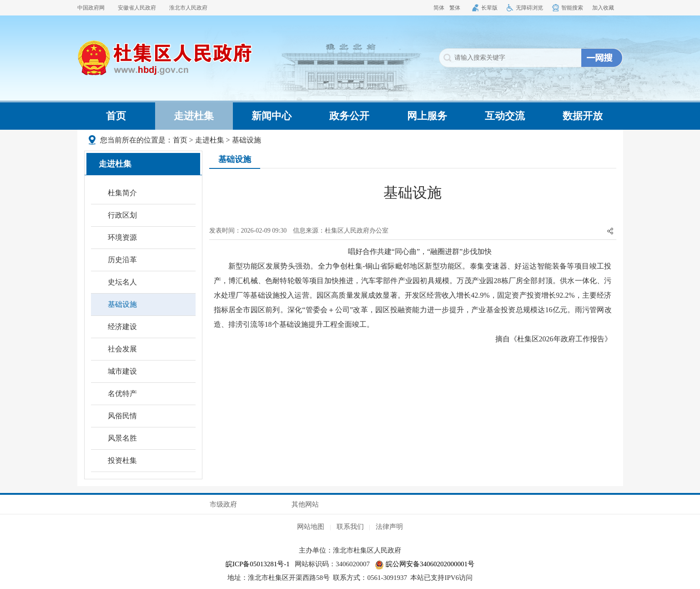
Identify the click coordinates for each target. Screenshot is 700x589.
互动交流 (505, 116)
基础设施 (247, 140)
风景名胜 (122, 438)
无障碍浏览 (529, 8)
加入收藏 (603, 8)
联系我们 (350, 527)
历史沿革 (122, 260)
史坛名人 (122, 282)
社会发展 (122, 349)
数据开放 (583, 116)
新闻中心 (272, 116)
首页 (116, 116)
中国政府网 (91, 8)
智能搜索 (572, 8)
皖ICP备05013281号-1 (258, 564)
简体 (439, 8)
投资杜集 (122, 460)
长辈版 (489, 8)
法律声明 (389, 527)
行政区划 (122, 215)
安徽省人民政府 (137, 8)
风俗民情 (122, 416)
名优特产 (122, 394)
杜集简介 (122, 193)
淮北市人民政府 (188, 8)
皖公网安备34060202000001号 (425, 564)
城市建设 (122, 371)
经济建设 (122, 327)
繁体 (455, 8)
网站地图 (311, 527)
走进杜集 (194, 116)
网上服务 (427, 116)
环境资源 (122, 237)
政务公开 (349, 116)
